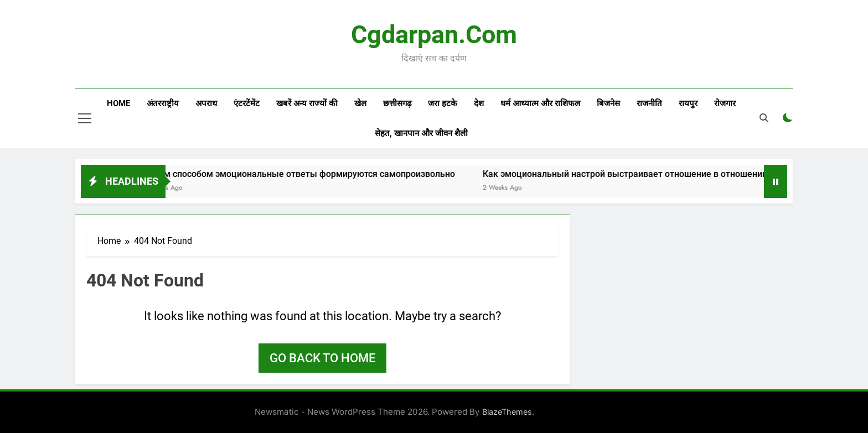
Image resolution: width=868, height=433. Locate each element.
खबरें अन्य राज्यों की (307, 103)
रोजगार (725, 103)
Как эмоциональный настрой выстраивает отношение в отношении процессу (657, 174)
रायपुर (688, 103)
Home (118, 103)
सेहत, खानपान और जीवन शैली (421, 133)
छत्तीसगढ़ (397, 103)
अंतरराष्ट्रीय (163, 103)
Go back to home (322, 358)
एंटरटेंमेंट (247, 103)
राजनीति (649, 103)
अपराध (206, 103)
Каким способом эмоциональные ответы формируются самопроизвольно (311, 174)
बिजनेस (608, 103)
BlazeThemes (507, 412)
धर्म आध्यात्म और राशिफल (540, 103)
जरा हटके (443, 103)
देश (479, 103)
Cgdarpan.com (434, 35)
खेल (360, 103)
